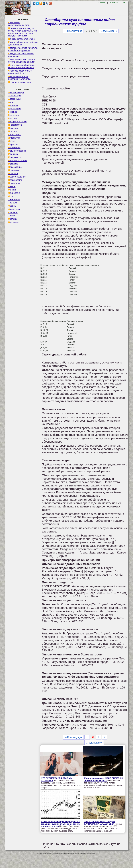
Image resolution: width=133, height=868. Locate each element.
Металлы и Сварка (18, 161)
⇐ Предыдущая (73, 31)
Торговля (13, 203)
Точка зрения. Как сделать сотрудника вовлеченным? (22, 61)
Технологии (14, 199)
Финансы (13, 212)
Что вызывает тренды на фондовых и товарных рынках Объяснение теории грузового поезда (61, 824)
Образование (15, 167)
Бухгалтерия (15, 109)
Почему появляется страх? (22, 39)
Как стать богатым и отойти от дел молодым (23, 43)
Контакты (114, 2)
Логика (12, 141)
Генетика (13, 112)
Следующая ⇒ (109, 31)
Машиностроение (17, 151)
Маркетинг (14, 144)
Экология (13, 219)
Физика (12, 206)
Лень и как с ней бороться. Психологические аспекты (22, 66)
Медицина (13, 154)
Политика (13, 173)
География (14, 115)
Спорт (11, 196)
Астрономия (14, 99)
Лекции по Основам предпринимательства (19, 78)
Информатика (15, 125)
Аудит (11, 102)
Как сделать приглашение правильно (21, 55)
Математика (14, 148)
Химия (12, 216)
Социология (14, 193)
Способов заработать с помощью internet (20, 72)
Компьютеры (15, 135)
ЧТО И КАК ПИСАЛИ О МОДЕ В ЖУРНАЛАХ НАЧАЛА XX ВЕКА (99, 823)
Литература (14, 138)
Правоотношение (17, 177)
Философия (14, 209)
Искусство (13, 128)
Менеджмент (15, 157)
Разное (12, 186)
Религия (12, 190)
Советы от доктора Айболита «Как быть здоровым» (23, 49)
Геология (13, 118)
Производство (15, 180)
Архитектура (15, 96)
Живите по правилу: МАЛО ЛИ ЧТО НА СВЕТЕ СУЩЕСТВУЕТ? (103, 779)
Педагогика (14, 170)
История (12, 131)
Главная (102, 2)
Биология (13, 105)
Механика (13, 164)
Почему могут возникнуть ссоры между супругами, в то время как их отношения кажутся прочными (23, 32)
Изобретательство (17, 122)
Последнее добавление (20, 82)
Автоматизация (16, 92)
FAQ (124, 2)
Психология (14, 183)
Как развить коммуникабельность (19, 24)
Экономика (14, 222)
